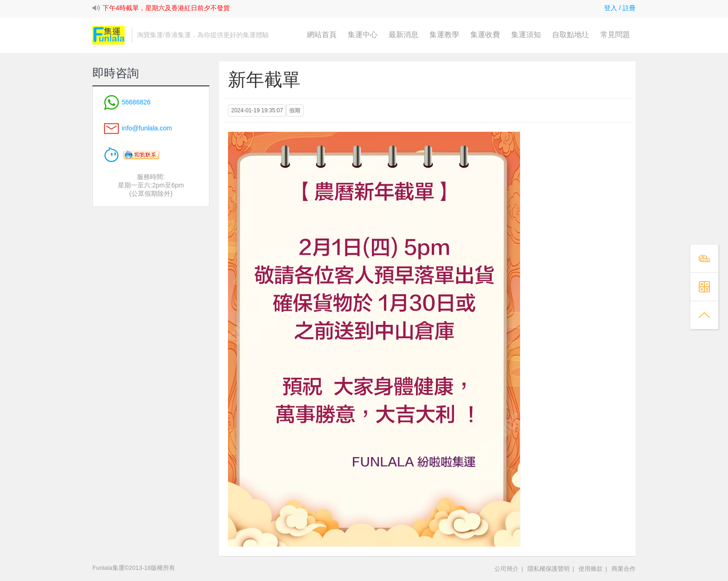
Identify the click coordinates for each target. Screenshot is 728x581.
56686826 (127, 102)
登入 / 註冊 (620, 8)
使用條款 (591, 569)
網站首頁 (322, 35)
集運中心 (363, 35)
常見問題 (615, 35)
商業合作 (624, 569)
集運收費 (485, 35)
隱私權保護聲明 (549, 569)
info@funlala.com (147, 128)
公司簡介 (507, 569)
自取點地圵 (571, 35)
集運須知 (526, 35)
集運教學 (444, 35)
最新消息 (403, 35)
